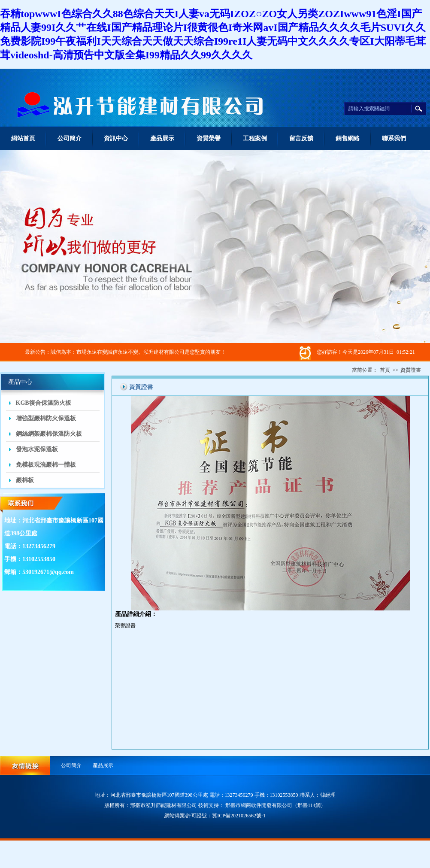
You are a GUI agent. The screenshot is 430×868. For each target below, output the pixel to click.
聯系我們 (394, 138)
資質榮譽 (209, 138)
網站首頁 (23, 138)
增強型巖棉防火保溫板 (46, 418)
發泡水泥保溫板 (37, 449)
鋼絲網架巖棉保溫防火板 (49, 434)
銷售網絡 (348, 138)
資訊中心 (116, 138)
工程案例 (255, 138)
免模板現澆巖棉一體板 (46, 465)
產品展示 (162, 138)
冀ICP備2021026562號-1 (239, 816)
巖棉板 (25, 480)
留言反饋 (301, 138)
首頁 (385, 370)
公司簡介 (70, 138)
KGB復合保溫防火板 (44, 403)
